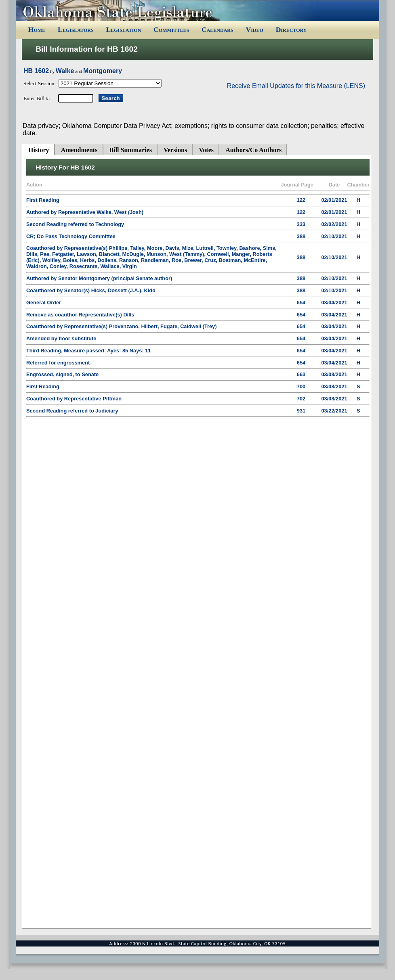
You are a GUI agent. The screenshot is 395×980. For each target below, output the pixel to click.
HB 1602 (36, 71)
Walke (65, 71)
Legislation (123, 29)
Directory (291, 29)
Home (37, 29)
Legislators (76, 29)
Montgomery (103, 71)
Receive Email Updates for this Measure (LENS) (296, 86)
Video (254, 29)
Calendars (217, 29)
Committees (171, 29)
